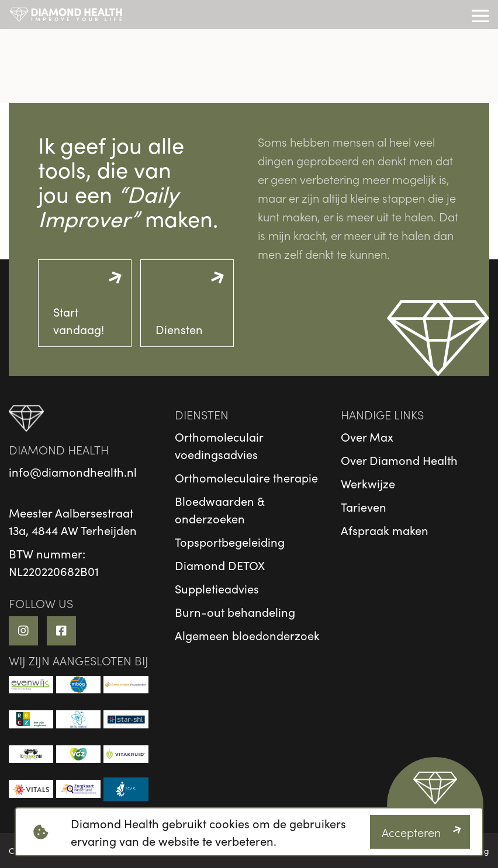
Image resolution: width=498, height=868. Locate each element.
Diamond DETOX (220, 565)
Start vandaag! (79, 320)
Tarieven (364, 506)
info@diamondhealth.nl (73, 471)
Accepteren (411, 832)
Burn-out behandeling (235, 612)
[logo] (66, 15)
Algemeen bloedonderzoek (247, 635)
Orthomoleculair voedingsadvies (219, 445)
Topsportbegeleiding (230, 541)
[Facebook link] (61, 631)
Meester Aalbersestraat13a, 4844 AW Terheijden (73, 521)
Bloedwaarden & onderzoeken (219, 509)
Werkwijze (368, 483)
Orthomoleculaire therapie (246, 477)
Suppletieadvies (217, 588)
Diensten (179, 329)
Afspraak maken (385, 530)
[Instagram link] (23, 631)
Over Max (367, 436)
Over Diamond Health (399, 460)
